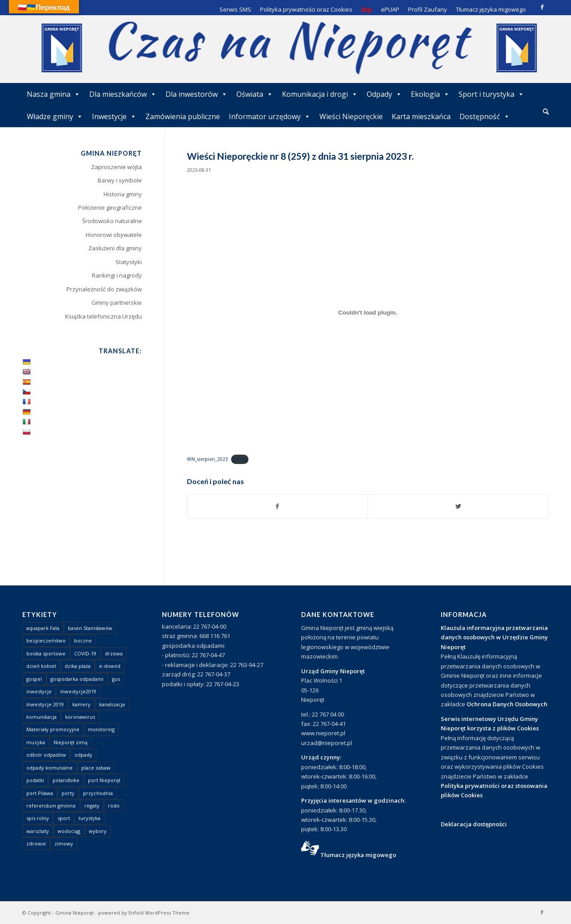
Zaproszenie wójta (116, 167)
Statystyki (129, 262)
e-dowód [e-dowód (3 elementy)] (110, 666)
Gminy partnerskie (117, 302)
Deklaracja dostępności (474, 824)
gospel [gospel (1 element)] (34, 679)
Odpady (384, 94)
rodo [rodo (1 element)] (114, 806)
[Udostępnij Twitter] (458, 506)
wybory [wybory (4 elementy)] (98, 831)
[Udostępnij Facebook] (278, 506)
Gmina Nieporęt (74, 913)
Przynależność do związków (104, 289)
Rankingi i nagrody (117, 275)
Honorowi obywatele (114, 235)
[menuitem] (546, 112)
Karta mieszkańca (421, 116)
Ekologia (430, 94)
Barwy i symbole (120, 180)
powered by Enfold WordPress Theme (144, 913)
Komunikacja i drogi (320, 94)
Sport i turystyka (491, 94)
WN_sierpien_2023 (207, 459)
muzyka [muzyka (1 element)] (36, 742)
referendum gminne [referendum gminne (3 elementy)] (51, 806)
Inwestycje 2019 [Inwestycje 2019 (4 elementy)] (45, 704)
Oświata (255, 94)
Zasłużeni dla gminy (115, 248)
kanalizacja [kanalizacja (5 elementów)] (112, 704)
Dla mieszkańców (123, 94)
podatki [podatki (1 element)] (35, 780)
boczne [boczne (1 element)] (83, 640)
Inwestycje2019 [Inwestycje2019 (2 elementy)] (78, 691)
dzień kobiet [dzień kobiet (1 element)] (41, 666)
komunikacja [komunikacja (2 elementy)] (41, 717)
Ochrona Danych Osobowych (507, 704)
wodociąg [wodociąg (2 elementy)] (69, 831)
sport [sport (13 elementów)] (64, 818)
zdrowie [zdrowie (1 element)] (36, 843)
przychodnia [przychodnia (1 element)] (98, 793)
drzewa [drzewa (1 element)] (114, 653)
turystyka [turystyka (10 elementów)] (89, 818)
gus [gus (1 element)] (116, 679)
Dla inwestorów (197, 94)
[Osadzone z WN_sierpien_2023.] (368, 313)
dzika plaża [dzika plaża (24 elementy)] (78, 666)
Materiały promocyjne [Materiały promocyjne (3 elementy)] (53, 729)
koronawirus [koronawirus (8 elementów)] (80, 717)
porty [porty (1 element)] (68, 793)
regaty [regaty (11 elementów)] (92, 806)
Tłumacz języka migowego (358, 855)
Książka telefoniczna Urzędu (103, 316)
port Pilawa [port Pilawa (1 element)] (40, 793)
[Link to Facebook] (542, 7)
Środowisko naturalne (112, 221)
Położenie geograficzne (110, 207)
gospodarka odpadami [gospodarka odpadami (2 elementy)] (77, 679)
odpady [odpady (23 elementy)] (83, 755)
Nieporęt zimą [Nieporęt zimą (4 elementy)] (70, 742)
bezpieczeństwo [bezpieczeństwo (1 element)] (46, 640)
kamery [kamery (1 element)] (81, 704)
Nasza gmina (54, 94)
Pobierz (240, 459)
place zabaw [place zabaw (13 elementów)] (96, 768)
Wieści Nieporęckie (351, 116)
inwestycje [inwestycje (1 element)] (39, 691)
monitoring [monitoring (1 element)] (101, 729)
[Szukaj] (546, 111)
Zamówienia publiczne (183, 116)
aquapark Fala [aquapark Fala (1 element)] (43, 628)
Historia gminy (123, 194)
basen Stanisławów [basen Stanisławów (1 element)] (90, 628)
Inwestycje (114, 116)
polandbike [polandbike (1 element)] (66, 780)
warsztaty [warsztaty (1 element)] (38, 831)
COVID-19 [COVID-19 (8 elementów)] (85, 653)
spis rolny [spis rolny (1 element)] (38, 818)
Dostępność (485, 116)
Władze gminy (55, 116)
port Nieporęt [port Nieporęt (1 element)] (104, 780)
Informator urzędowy (270, 116)
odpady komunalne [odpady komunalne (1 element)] (50, 768)
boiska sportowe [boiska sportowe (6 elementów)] (46, 653)
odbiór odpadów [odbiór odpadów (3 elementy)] (46, 755)
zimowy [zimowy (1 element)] (64, 843)
